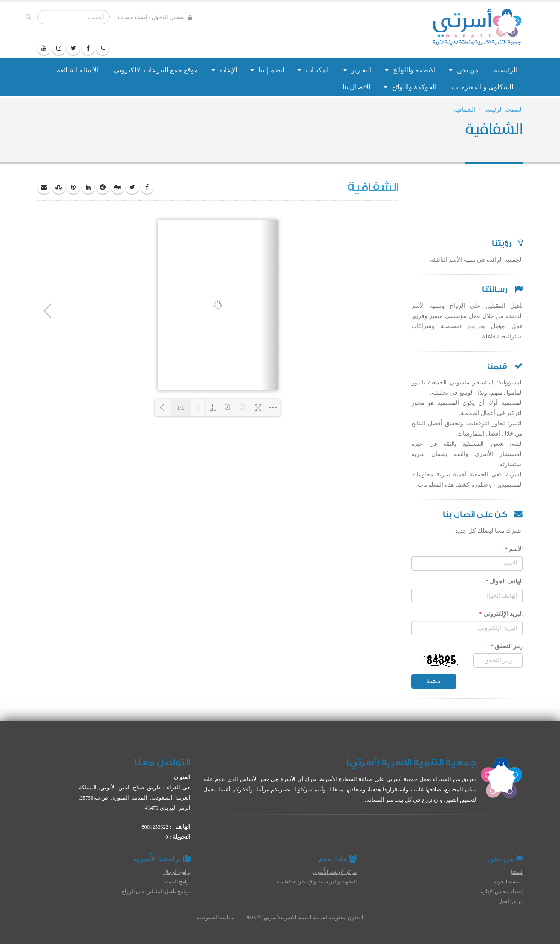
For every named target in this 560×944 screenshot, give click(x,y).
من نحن (464, 70)
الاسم (514, 549)
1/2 (180, 408)
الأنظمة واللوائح (410, 70)
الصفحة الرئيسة (504, 110)
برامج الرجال (177, 872)
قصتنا (517, 872)
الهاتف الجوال (504, 581)
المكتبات (314, 70)
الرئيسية (506, 70)
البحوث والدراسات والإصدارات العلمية (317, 882)
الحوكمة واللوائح (410, 87)
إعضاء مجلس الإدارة (502, 892)
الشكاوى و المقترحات (482, 87)
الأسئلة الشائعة (78, 70)
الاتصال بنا (356, 87)
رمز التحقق (507, 646)
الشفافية (465, 110)
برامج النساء (177, 882)
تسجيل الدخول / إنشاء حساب (155, 18)
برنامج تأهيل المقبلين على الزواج (156, 892)
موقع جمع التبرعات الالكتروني (156, 70)
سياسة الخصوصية (216, 918)
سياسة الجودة (508, 882)
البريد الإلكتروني (501, 614)
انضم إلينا (267, 70)
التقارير (357, 70)
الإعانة (224, 70)
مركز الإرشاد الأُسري (335, 872)
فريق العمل (511, 901)
